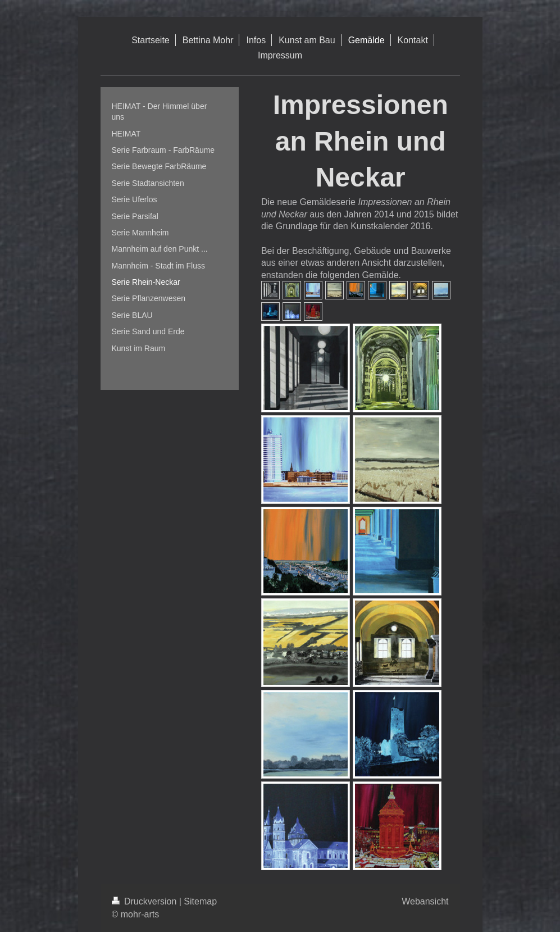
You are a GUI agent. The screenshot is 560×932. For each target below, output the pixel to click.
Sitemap (200, 901)
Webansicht (425, 901)
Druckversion (145, 901)
